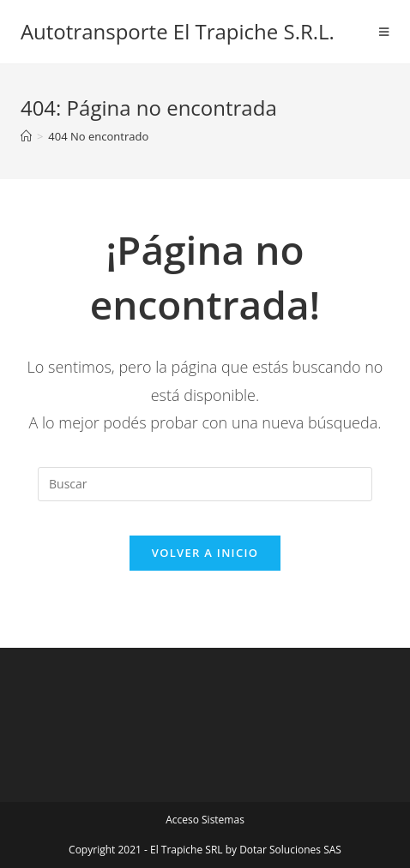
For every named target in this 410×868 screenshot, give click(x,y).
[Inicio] (26, 136)
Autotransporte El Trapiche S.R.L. (178, 31)
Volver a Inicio (205, 553)
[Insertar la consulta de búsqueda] (205, 484)
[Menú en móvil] (384, 32)
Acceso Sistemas (205, 820)
